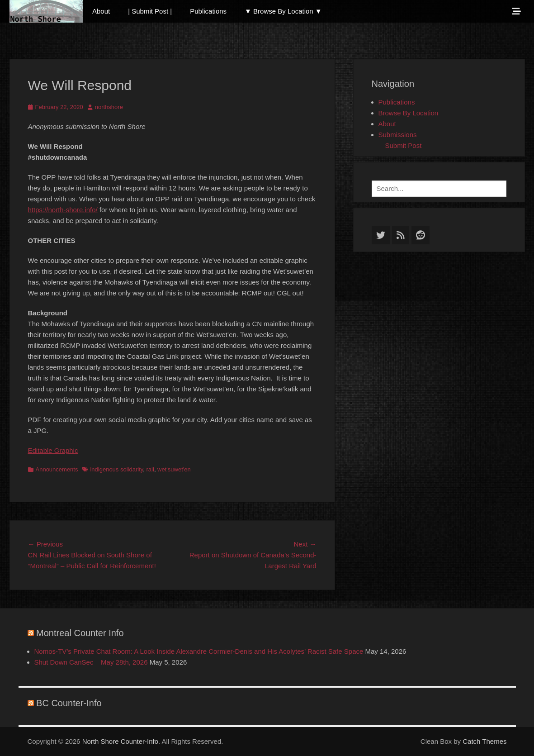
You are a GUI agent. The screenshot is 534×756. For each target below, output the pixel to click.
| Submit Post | (150, 11)
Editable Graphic (53, 450)
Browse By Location (409, 113)
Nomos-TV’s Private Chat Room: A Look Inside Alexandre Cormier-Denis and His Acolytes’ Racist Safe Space (199, 651)
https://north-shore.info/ (63, 210)
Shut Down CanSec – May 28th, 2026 (91, 662)
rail (150, 469)
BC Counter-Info (69, 703)
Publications (208, 11)
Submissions (398, 135)
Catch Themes (484, 741)
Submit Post (404, 145)
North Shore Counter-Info (120, 741)
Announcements (57, 469)
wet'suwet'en (174, 469)
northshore (109, 107)
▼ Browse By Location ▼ (283, 11)
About (101, 11)
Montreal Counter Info (80, 633)
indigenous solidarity (116, 469)
